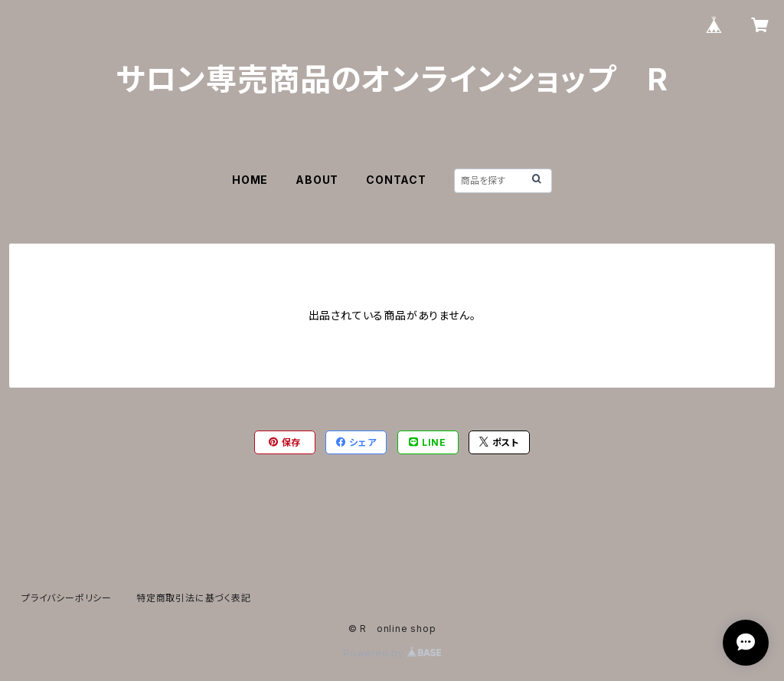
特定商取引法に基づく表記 (194, 598)
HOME (250, 180)
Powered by (392, 653)
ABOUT (317, 180)
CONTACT (396, 180)
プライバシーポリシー (67, 598)
